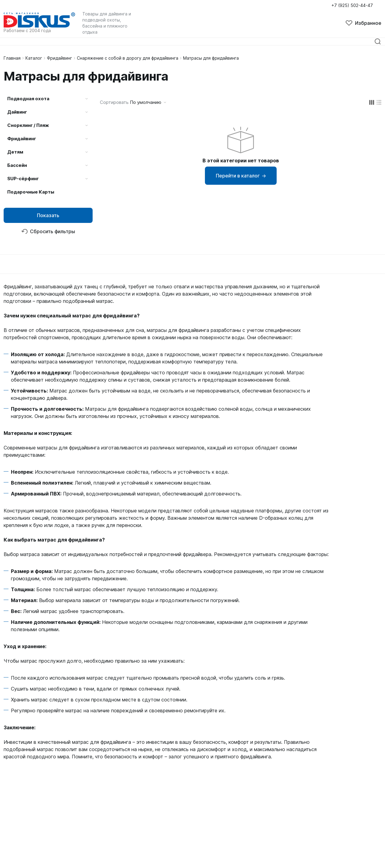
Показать (48, 215)
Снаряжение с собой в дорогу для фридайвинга (128, 58)
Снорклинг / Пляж (28, 125)
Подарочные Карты (31, 192)
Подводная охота (28, 99)
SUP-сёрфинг (23, 179)
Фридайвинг (59, 58)
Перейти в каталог (241, 176)
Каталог (34, 58)
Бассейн (17, 165)
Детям (15, 152)
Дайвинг (17, 112)
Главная (12, 58)
